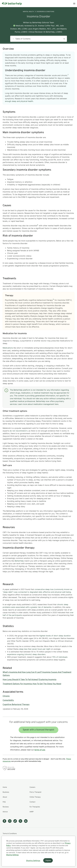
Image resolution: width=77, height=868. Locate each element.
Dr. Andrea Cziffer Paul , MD (47, 26)
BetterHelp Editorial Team (43, 22)
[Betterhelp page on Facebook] (5, 821)
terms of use (40, 750)
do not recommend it (19, 431)
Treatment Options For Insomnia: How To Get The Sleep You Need (32, 684)
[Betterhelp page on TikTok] (16, 821)
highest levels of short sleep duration (55, 636)
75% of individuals (60, 657)
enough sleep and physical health (19, 101)
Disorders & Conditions (45, 12)
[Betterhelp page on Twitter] (21, 821)
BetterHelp (19, 561)
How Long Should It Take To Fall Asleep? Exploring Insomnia (29, 680)
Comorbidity (8, 700)
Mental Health (28, 12)
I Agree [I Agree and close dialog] (48, 861)
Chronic (6, 696)
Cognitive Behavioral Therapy (16, 705)
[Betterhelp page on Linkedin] (27, 821)
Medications (8, 348)
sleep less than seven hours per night (35, 649)
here (56, 404)
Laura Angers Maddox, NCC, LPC (42, 29)
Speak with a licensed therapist (38, 730)
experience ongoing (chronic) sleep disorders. (26, 654)
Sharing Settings (12, 855)
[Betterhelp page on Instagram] (11, 821)
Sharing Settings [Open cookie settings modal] (33, 861)
